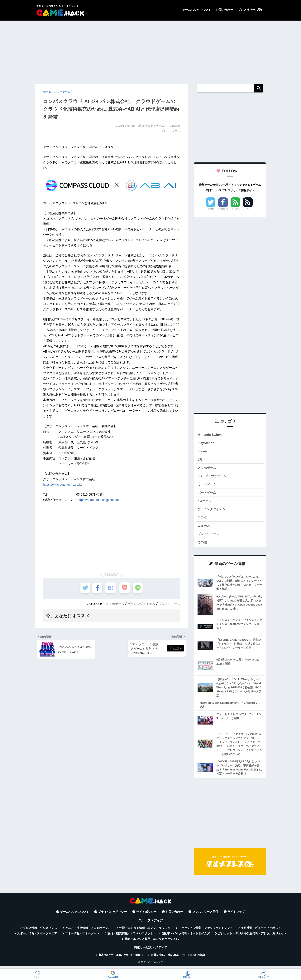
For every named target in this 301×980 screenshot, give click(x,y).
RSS (248, 209)
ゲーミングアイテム (141, 604)
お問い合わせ (224, 10)
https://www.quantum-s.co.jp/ (63, 485)
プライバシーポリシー (112, 915)
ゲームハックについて (197, 10)
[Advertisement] (150, 50)
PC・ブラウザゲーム (213, 477)
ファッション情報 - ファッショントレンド (206, 932)
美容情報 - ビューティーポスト (261, 932)
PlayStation (206, 443)
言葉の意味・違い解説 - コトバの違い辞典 (178, 959)
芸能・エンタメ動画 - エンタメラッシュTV (152, 943)
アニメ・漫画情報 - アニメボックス (88, 932)
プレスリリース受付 (251, 10)
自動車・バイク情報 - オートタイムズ (186, 937)
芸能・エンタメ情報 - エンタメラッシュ (145, 932)
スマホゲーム (115, 604)
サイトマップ (236, 915)
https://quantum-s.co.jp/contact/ (99, 500)
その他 (202, 545)
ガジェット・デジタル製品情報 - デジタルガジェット (252, 937)
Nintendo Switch (210, 435)
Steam (202, 452)
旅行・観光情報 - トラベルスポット (130, 937)
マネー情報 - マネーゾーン (82, 937)
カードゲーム (207, 486)
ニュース (204, 528)
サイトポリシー (146, 915)
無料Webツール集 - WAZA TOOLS (121, 959)
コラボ (202, 520)
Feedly (236, 209)
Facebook (223, 209)
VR (200, 460)
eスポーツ (205, 503)
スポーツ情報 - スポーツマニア (37, 937)
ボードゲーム (207, 494)
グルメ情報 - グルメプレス (40, 932)
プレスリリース (169, 604)
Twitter (211, 209)
